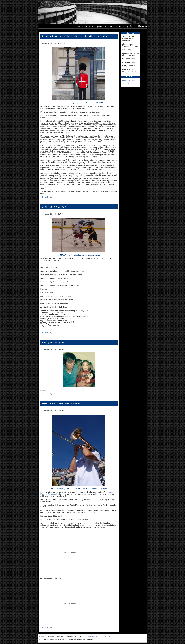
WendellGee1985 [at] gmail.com (98, 637)
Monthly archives (129, 80)
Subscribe (127, 84)
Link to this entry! (47, 197)
